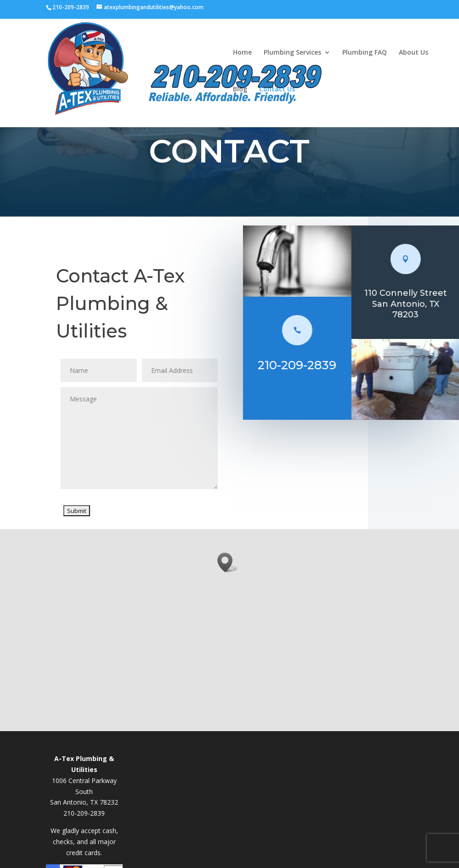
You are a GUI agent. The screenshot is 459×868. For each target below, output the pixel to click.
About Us (414, 52)
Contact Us (277, 89)
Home (242, 52)
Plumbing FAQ (365, 52)
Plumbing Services (292, 52)
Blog (240, 89)
